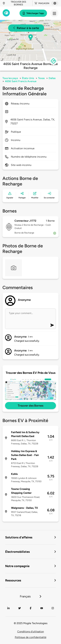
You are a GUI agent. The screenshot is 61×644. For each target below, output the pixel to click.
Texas (41, 78)
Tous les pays (10, 78)
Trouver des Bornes (30, 406)
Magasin (42, 3)
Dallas (52, 78)
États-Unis (28, 78)
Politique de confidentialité (31, 637)
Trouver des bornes (14, 3)
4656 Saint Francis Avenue (21, 81)
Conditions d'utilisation (31, 632)
